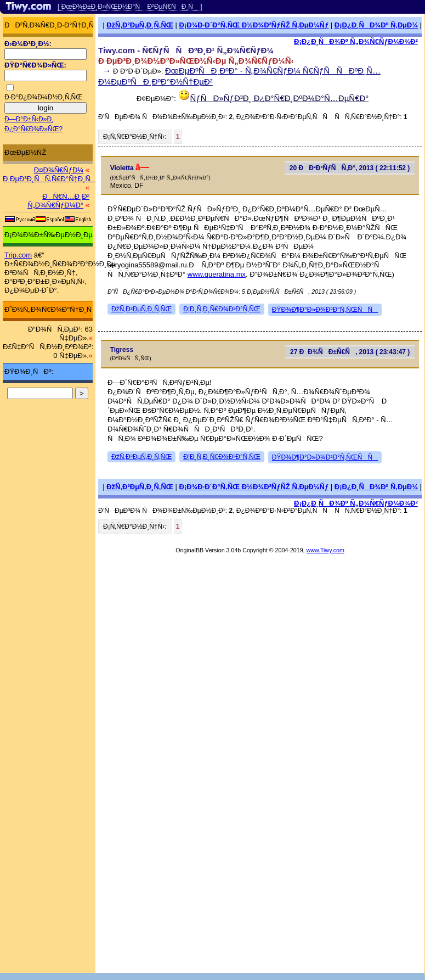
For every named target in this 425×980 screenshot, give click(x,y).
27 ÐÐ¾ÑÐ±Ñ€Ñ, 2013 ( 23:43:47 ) (350, 352)
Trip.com (18, 255)
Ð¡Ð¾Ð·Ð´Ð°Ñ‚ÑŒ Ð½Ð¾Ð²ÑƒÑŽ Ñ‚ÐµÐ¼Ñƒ (254, 25)
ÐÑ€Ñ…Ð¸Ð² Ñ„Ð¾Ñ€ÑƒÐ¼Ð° (58, 201)
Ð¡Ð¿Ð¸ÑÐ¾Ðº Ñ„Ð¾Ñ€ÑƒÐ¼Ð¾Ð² (356, 41)
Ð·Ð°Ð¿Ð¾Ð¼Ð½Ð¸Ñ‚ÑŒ (43, 97)
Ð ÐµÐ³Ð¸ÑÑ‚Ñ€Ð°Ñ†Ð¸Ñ (49, 179)
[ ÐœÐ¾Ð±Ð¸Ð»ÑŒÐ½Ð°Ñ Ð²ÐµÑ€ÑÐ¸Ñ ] (130, 7)
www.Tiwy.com (325, 550)
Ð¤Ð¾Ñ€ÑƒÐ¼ (59, 170)
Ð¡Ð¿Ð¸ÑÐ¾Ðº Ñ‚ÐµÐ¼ (376, 25)
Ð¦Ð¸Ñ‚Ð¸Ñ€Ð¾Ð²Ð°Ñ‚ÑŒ (222, 309)
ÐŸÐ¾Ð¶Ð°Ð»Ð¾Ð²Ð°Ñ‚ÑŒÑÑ (325, 310)
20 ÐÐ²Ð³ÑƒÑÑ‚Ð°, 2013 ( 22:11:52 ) (350, 168)
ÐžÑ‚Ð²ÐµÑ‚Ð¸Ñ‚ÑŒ (140, 25)
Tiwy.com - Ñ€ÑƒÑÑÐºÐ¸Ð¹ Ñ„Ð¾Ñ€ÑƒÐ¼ (186, 50)
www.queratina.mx (217, 274)
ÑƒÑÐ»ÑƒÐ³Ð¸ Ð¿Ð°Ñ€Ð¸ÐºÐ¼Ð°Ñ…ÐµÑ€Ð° (280, 98)
